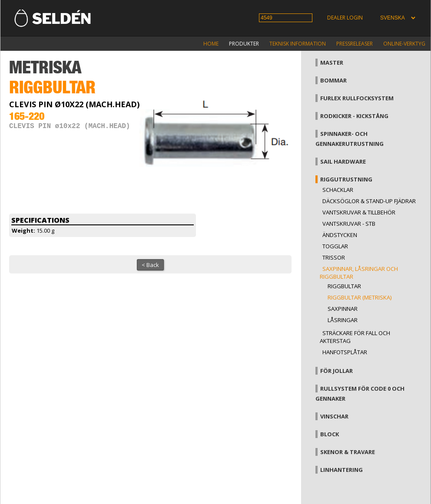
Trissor (334, 257)
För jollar (337, 371)
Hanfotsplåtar (345, 352)
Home (211, 44)
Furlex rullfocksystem (357, 98)
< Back (150, 265)
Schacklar (338, 190)
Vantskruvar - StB (349, 224)
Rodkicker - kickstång (354, 116)
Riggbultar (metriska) (360, 297)
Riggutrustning (346, 179)
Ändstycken (340, 235)
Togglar (335, 246)
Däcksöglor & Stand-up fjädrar (369, 201)
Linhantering (341, 470)
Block (330, 434)
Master (332, 63)
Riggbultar (344, 286)
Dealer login (345, 18)
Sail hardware (343, 161)
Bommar (333, 80)
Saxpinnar (343, 309)
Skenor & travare (348, 452)
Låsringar (343, 320)
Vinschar (334, 416)
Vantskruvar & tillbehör (359, 212)
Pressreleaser (355, 44)
